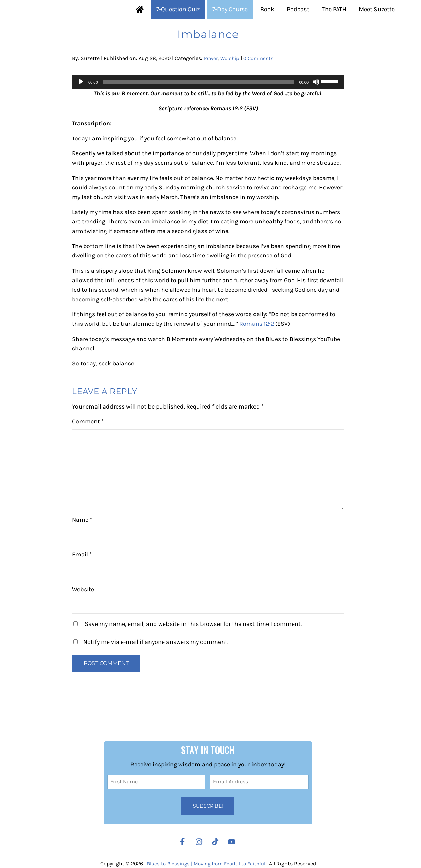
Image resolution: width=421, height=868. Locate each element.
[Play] (81, 106)
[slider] (199, 106)
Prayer (212, 83)
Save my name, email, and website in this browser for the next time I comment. (193, 652)
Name (82, 548)
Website (83, 617)
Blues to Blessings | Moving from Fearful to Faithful (206, 864)
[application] (208, 106)
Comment (88, 450)
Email (82, 582)
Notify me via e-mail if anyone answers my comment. (151, 670)
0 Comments (262, 83)
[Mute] (316, 106)
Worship (232, 83)
